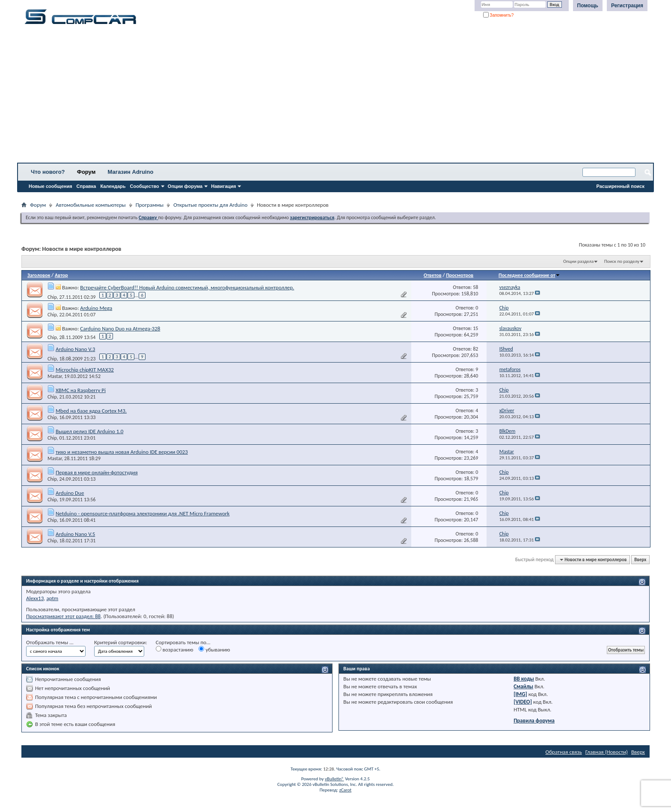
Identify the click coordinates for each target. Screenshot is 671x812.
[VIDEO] (523, 702)
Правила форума (534, 721)
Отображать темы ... (50, 642)
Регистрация (627, 6)
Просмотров (460, 275)
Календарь (113, 186)
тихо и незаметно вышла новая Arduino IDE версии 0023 (122, 452)
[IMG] (520, 694)
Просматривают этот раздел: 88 (63, 616)
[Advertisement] (267, 96)
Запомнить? (499, 15)
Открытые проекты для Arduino (210, 205)
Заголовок (39, 275)
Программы (150, 205)
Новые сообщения (50, 186)
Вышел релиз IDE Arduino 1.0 (89, 431)
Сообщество (145, 186)
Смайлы (523, 686)
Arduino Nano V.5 (75, 534)
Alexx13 (35, 598)
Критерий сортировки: (121, 642)
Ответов (433, 275)
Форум (86, 172)
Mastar (55, 376)
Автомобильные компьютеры (91, 205)
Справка (86, 186)
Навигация (223, 186)
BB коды (524, 679)
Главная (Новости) (607, 752)
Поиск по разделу (622, 261)
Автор (61, 275)
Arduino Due (70, 493)
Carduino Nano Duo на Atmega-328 (120, 329)
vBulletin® (334, 779)
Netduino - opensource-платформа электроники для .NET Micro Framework (143, 513)
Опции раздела (578, 261)
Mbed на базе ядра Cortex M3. (91, 411)
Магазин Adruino (131, 172)
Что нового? (48, 172)
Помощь (588, 6)
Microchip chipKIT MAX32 (85, 370)
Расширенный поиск (621, 186)
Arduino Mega (96, 308)
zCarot (346, 790)
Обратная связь (564, 752)
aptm (52, 598)
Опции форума (185, 186)
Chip (52, 297)
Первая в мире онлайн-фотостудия (97, 472)
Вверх (640, 560)
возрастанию (175, 649)
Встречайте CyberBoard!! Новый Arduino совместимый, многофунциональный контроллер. (187, 287)
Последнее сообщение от (529, 275)
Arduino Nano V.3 (75, 349)
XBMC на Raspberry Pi (81, 390)
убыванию (214, 649)
